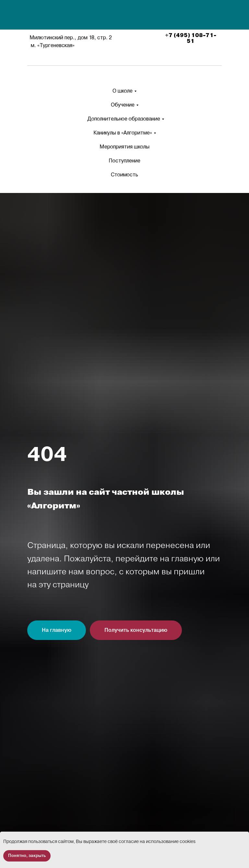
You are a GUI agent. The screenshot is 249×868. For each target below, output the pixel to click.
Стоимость (124, 175)
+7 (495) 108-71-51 (191, 38)
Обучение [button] (123, 105)
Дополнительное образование (124, 119)
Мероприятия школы (124, 147)
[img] (126, 16)
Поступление (124, 161)
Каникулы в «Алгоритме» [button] (123, 133)
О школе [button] (123, 91)
